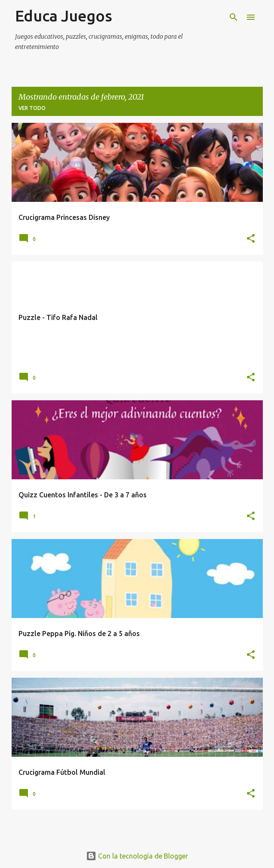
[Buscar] (234, 17)
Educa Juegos (64, 16)
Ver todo (32, 108)
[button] (251, 239)
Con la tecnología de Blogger (137, 856)
